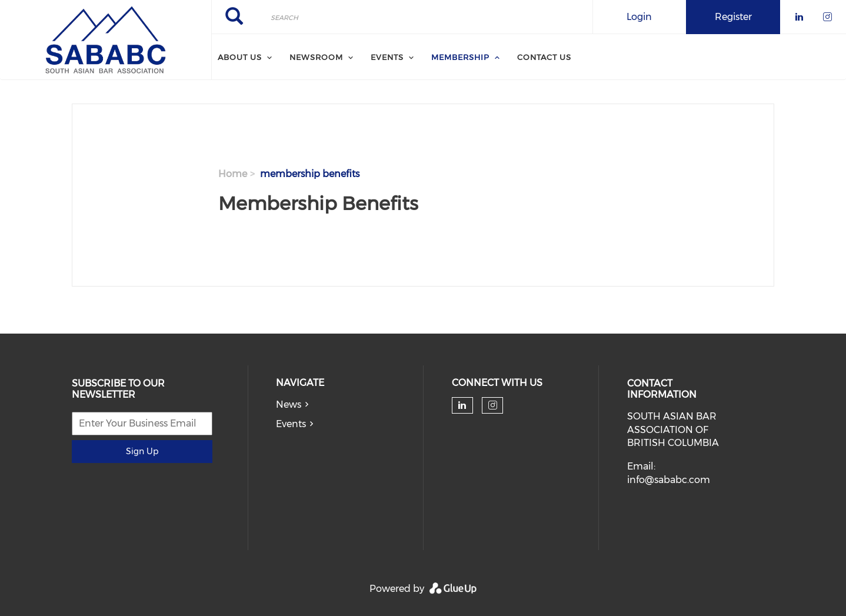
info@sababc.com (669, 480)
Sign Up (142, 451)
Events (291, 424)
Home (233, 174)
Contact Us (544, 57)
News (289, 404)
